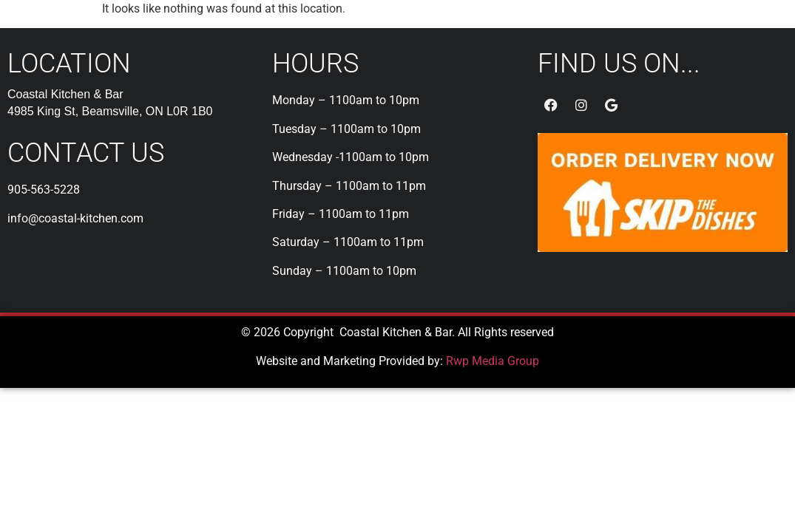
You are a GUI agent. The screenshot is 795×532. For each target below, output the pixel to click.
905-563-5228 (44, 190)
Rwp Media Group (493, 361)
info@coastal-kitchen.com (75, 218)
